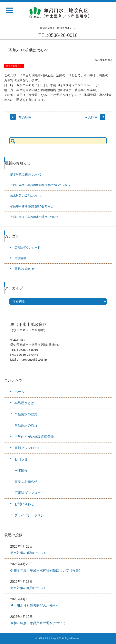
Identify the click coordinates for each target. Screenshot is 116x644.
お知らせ (21, 459)
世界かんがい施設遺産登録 (34, 437)
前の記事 (25, 118)
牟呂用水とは (24, 403)
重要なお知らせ (14, 66)
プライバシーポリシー (31, 515)
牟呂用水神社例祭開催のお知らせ (32, 206)
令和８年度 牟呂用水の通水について (35, 217)
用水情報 (20, 258)
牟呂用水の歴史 (26, 414)
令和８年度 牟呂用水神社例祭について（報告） (42, 185)
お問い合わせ (24, 504)
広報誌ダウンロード (27, 247)
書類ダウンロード (28, 448)
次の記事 (91, 118)
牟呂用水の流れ (26, 425)
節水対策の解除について (26, 174)
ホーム (19, 392)
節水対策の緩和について (26, 196)
